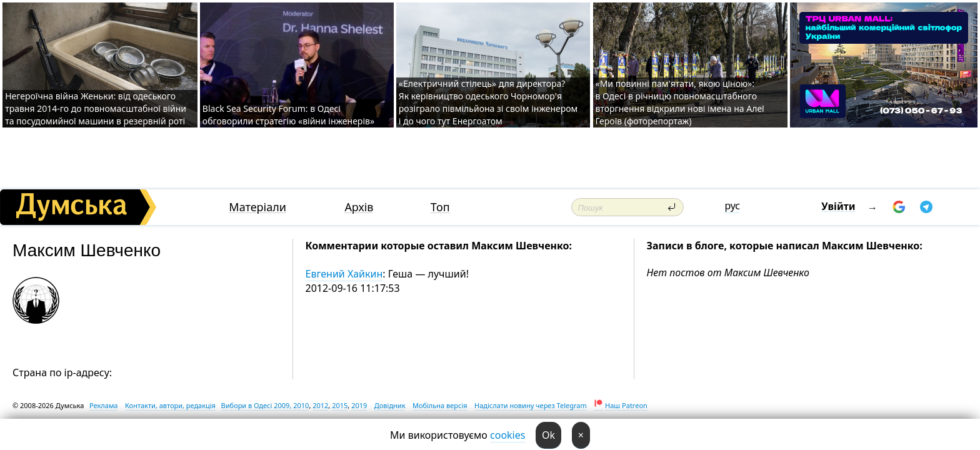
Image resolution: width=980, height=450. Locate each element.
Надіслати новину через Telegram (531, 405)
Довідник (390, 405)
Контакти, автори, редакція (170, 405)
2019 (359, 405)
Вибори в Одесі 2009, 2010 (265, 405)
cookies (507, 435)
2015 (340, 405)
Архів (359, 207)
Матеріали (257, 207)
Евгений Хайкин (344, 274)
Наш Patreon (626, 405)
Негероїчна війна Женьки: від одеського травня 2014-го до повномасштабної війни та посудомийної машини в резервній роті (96, 108)
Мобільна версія (440, 405)
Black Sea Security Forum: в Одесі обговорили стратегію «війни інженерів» (288, 115)
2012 (320, 405)
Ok (548, 435)
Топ (440, 207)
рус (732, 206)
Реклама (104, 405)
